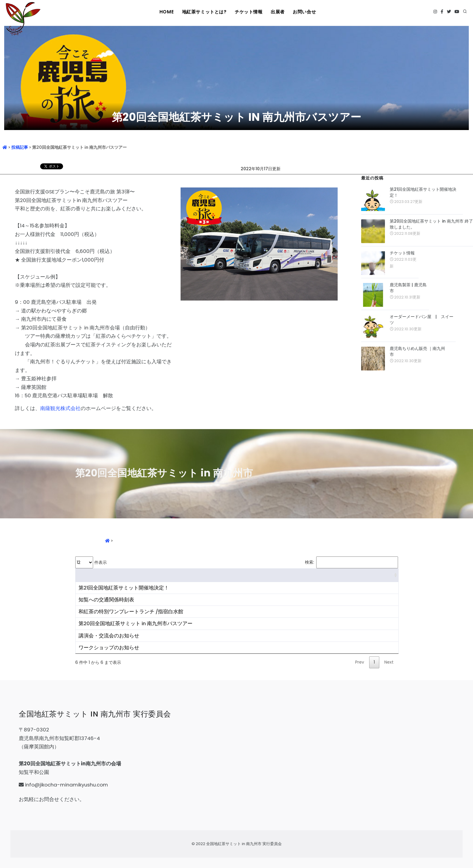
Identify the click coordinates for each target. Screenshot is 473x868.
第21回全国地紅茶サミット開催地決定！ (423, 192)
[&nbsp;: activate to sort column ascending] (237, 575)
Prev (360, 662)
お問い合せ (305, 12)
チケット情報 (248, 12)
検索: (351, 562)
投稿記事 (20, 147)
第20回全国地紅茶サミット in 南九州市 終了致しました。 (431, 224)
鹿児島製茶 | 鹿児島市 (408, 288)
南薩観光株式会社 (60, 408)
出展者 (278, 12)
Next (389, 662)
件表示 (91, 562)
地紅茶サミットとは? (204, 12)
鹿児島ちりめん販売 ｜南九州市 (417, 351)
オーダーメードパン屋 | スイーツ (422, 320)
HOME (167, 12)
